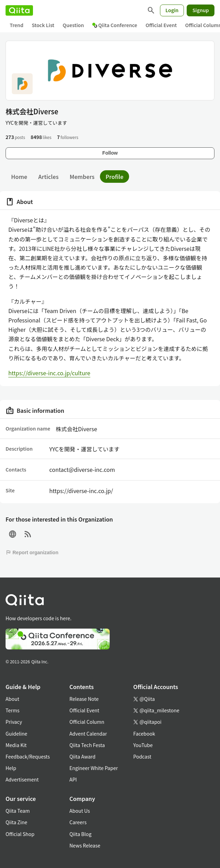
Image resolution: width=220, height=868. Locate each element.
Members (82, 177)
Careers (78, 822)
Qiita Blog (81, 834)
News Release (85, 845)
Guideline (16, 734)
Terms (12, 710)
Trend (16, 25)
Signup (201, 10)
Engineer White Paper (94, 768)
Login (172, 10)
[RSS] (28, 534)
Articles (48, 177)
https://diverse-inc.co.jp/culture (49, 373)
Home (19, 177)
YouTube (143, 745)
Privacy (14, 722)
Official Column (87, 722)
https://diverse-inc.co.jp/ (81, 491)
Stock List (43, 25)
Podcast (142, 756)
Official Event (161, 25)
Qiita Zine (16, 822)
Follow (110, 153)
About (12, 699)
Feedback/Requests (28, 756)
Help (11, 768)
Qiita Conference (115, 25)
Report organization (32, 552)
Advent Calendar (88, 734)
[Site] (12, 534)
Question (73, 25)
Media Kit (16, 745)
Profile (114, 177)
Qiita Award (82, 756)
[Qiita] (19, 10)
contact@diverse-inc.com (82, 469)
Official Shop (20, 834)
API (73, 779)
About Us (80, 811)
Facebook (144, 734)
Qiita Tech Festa (87, 745)
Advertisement (22, 779)
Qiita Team (18, 811)
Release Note (84, 699)
